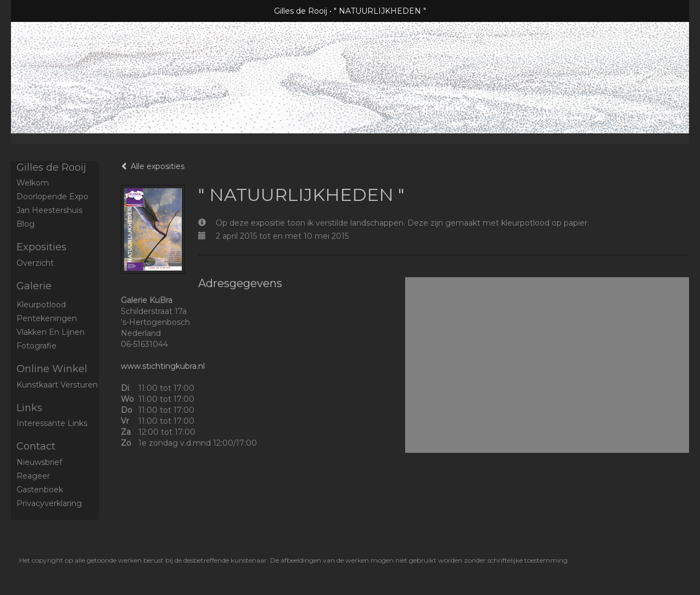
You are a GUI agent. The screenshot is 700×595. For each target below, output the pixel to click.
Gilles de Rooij (301, 11)
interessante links (52, 423)
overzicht (35, 263)
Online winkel (52, 369)
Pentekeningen (47, 318)
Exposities (41, 247)
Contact (36, 446)
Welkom (33, 183)
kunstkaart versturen (57, 385)
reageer (33, 476)
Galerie (34, 286)
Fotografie (37, 346)
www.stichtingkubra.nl (163, 366)
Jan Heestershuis (49, 210)
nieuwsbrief (39, 462)
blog (26, 224)
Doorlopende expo (52, 197)
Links (29, 408)
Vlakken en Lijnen (51, 332)
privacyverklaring (49, 503)
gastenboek (40, 490)
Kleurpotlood (41, 305)
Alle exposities (153, 166)
